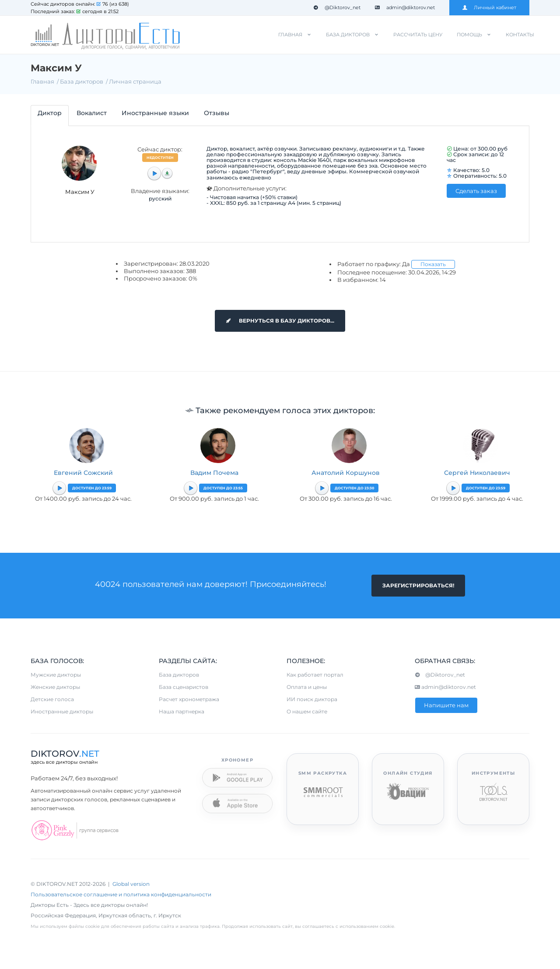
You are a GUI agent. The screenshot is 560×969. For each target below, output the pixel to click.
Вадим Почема (214, 473)
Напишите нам (446, 705)
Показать (433, 264)
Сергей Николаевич (477, 473)
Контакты (520, 35)
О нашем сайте (307, 711)
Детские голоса (52, 699)
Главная (290, 35)
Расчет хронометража (189, 699)
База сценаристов (184, 687)
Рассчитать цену (418, 35)
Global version (131, 884)
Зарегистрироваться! (418, 585)
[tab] (50, 115)
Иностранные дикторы (62, 711)
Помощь (469, 35)
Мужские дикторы (56, 675)
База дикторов (348, 35)
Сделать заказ (476, 191)
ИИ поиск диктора (312, 699)
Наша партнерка (182, 711)
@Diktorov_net (337, 7)
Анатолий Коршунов (346, 473)
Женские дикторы (55, 687)
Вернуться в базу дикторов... (280, 321)
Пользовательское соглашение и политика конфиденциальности (121, 894)
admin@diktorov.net (405, 7)
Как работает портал (315, 675)
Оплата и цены (307, 687)
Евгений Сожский (83, 473)
